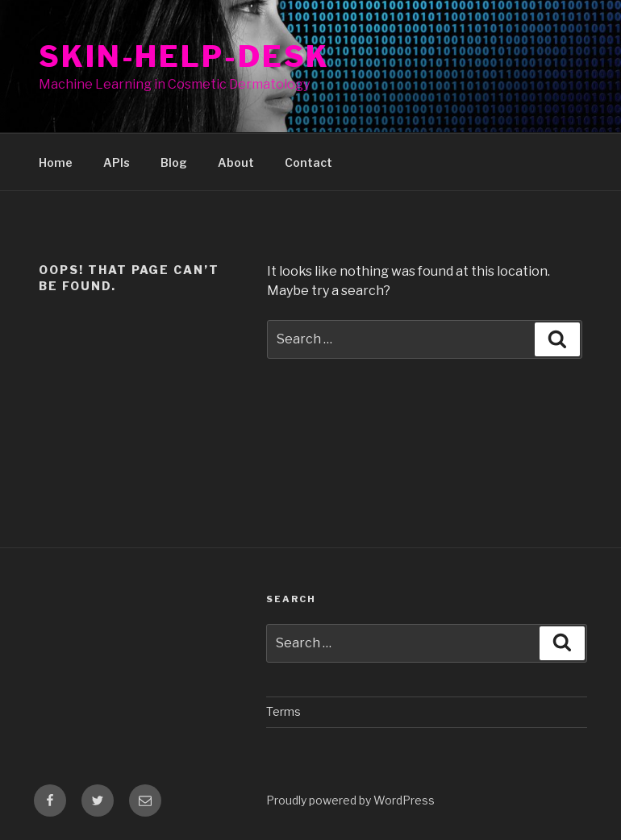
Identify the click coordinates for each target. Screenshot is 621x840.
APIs (117, 162)
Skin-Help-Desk (184, 56)
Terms (283, 711)
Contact (308, 162)
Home (56, 162)
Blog (174, 162)
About (236, 162)
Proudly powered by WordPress (350, 800)
